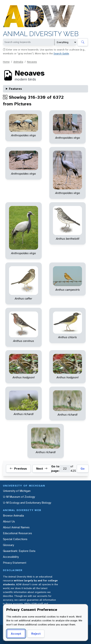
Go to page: (55, 469)
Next (42, 469)
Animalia (18, 62)
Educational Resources (17, 533)
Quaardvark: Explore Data (19, 551)
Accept (16, 634)
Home (6, 62)
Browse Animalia (13, 516)
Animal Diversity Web (41, 34)
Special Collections (15, 539)
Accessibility (11, 557)
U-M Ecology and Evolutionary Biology (27, 503)
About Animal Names (16, 527)
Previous (18, 469)
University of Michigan (17, 491)
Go (83, 469)
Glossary (8, 545)
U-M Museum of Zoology (19, 497)
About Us (9, 521)
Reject (36, 634)
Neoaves (32, 62)
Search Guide (61, 53)
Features (15, 89)
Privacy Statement (15, 563)
